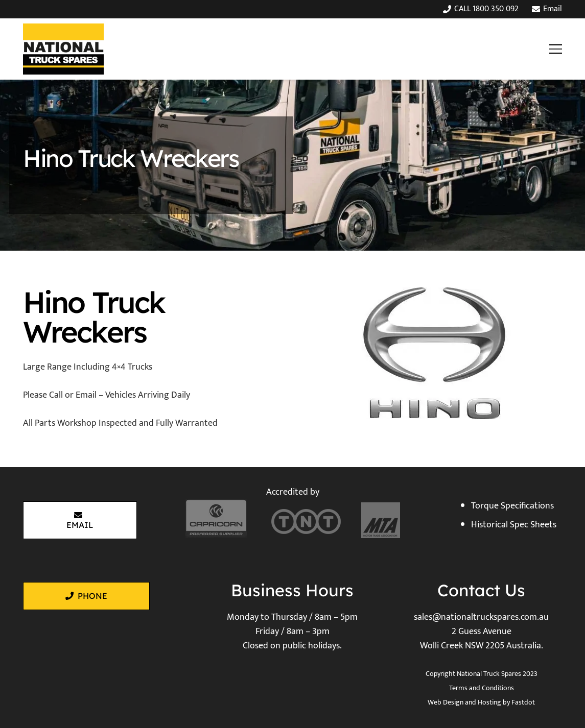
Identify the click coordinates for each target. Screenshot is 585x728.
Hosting (489, 702)
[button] (555, 49)
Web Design (446, 702)
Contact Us (481, 590)
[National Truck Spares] (63, 49)
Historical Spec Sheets (514, 525)
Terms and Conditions (482, 688)
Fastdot (523, 702)
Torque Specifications (512, 506)
